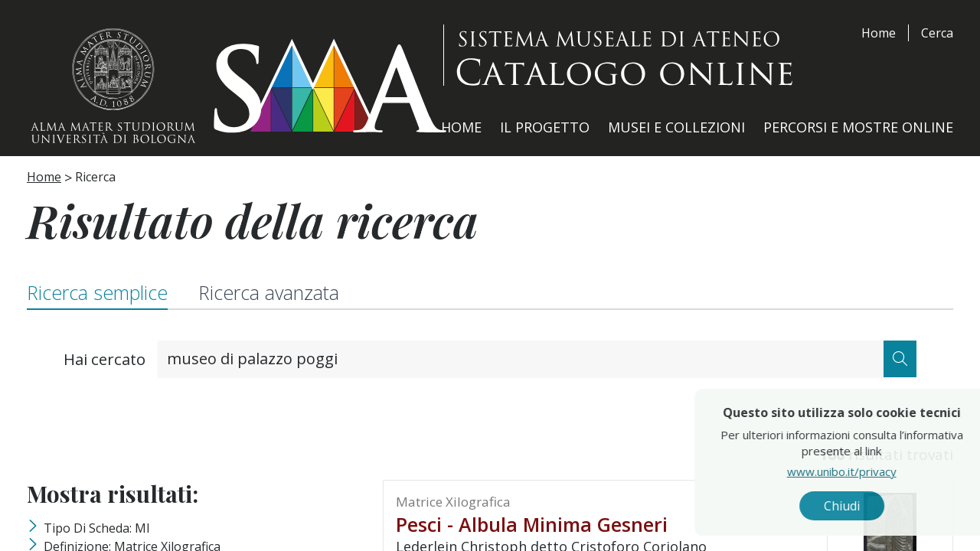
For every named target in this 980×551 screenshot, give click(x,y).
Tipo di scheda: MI (97, 528)
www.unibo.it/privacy (875, 471)
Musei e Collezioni (676, 127)
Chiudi (875, 506)
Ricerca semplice (97, 292)
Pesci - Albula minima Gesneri (532, 524)
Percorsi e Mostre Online (858, 127)
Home (879, 33)
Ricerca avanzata (269, 292)
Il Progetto (545, 127)
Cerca (937, 33)
